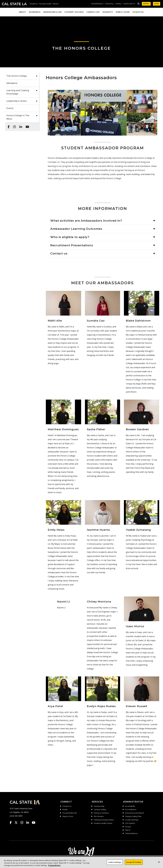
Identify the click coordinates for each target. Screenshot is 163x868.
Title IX (128, 830)
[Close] (159, 864)
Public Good (123, 12)
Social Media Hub (70, 813)
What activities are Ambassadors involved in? (86, 221)
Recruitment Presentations (72, 245)
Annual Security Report (135, 813)
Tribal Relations (131, 834)
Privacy (128, 827)
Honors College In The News (18, 117)
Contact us (59, 253)
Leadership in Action (17, 101)
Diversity (108, 12)
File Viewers (99, 816)
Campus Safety (100, 810)
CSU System (130, 823)
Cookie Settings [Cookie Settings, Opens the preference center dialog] (115, 864)
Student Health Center (103, 823)
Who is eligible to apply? (70, 237)
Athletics (138, 12)
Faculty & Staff (45, 4)
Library (118, 4)
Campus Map (99, 806)
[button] (129, 4)
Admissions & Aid (53, 12)
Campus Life (93, 12)
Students (33, 4)
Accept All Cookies (134, 864)
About (22, 12)
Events (10, 108)
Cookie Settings (132, 820)
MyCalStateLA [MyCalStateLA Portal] (97, 4)
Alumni (56, 4)
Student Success (74, 12)
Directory (109, 4)
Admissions (12, 83)
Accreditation (131, 810)
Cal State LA (14, 4)
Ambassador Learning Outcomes (76, 229)
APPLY (146, 4)
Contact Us (67, 806)
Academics (35, 12)
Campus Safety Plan (133, 816)
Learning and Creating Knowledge (18, 92)
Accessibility (130, 806)
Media (65, 810)
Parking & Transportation (104, 820)
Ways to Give (68, 816)
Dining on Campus (101, 813)
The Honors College (81, 48)
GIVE (157, 4)
